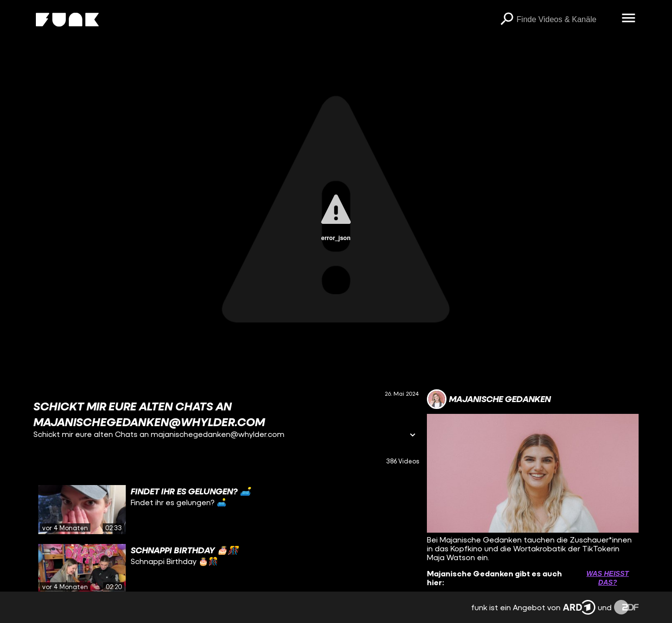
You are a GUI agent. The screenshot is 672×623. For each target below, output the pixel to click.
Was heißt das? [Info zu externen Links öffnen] (608, 578)
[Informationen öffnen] (413, 436)
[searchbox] (566, 20)
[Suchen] (507, 20)
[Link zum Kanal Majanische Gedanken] (489, 399)
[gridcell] (226, 510)
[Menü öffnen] (629, 19)
